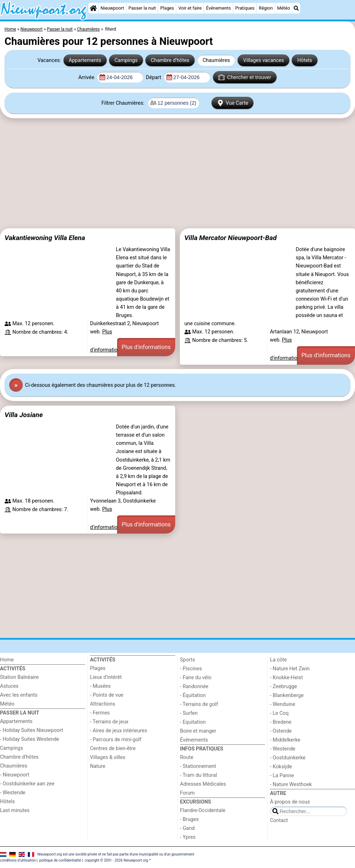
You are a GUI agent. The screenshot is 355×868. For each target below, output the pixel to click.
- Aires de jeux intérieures (119, 731)
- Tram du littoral (199, 775)
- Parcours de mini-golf (116, 740)
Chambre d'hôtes (170, 60)
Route (187, 757)
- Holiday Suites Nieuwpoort (32, 730)
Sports (188, 660)
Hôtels (305, 60)
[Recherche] (296, 8)
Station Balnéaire (19, 677)
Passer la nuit (142, 8)
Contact (279, 820)
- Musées (100, 686)
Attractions (103, 704)
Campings (126, 60)
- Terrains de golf (199, 704)
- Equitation (193, 722)
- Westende (13, 793)
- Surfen (189, 713)
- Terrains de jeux (109, 722)
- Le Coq (279, 713)
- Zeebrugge (283, 687)
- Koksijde (281, 767)
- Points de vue (107, 695)
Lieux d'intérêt (106, 677)
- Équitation (193, 695)
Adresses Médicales (203, 784)
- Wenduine (283, 704)
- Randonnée (194, 687)
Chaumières (216, 60)
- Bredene (281, 722)
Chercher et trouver (245, 77)
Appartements (85, 60)
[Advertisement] (177, 176)
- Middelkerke (285, 740)
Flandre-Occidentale (203, 810)
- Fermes (100, 713)
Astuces (9, 686)
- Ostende (281, 731)
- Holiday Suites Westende (30, 739)
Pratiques (245, 8)
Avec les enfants (19, 695)
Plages (167, 8)
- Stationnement (198, 766)
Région (266, 8)
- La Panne (282, 776)
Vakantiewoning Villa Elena (45, 238)
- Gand (187, 828)
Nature (98, 766)
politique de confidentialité (60, 860)
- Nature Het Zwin (290, 669)
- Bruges (189, 819)
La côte (278, 660)
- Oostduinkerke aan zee (27, 784)
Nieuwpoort (112, 8)
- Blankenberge (287, 695)
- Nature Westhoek (291, 784)
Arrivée (87, 77)
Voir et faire (190, 8)
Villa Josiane (24, 415)
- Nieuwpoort (15, 775)
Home (7, 660)
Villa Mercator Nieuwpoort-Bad (231, 238)
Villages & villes (108, 757)
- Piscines (191, 669)
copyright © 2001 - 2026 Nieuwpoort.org (116, 860)
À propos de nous (290, 802)
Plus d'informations (146, 347)
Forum (187, 793)
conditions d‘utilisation (18, 860)
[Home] (93, 8)
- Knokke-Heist (286, 678)
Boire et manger (198, 731)
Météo (283, 8)
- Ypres (188, 837)
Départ (154, 77)
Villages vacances (264, 60)
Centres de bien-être (113, 749)
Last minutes (15, 810)
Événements (219, 8)
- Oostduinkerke (288, 758)
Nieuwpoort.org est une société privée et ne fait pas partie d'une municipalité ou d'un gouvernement (116, 854)
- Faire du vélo (196, 678)
